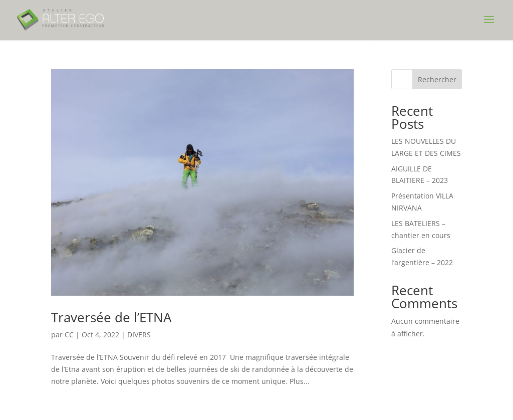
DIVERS (139, 335)
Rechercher (437, 79)
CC (69, 335)
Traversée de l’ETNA (111, 317)
